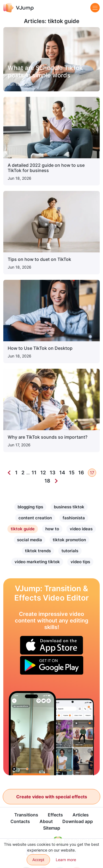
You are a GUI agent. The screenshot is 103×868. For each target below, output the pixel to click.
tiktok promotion (69, 540)
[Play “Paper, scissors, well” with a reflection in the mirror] (32, 733)
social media (30, 540)
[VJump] (19, 8)
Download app (78, 821)
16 (81, 473)
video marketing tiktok (37, 562)
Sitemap (52, 828)
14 (62, 473)
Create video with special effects (52, 797)
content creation (35, 518)
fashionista (74, 518)
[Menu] (95, 8)
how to (52, 529)
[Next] (56, 481)
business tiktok (69, 507)
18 (47, 481)
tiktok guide (23, 529)
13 (53, 473)
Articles (81, 815)
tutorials (70, 551)
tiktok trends (38, 551)
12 (43, 473)
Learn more (66, 860)
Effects (55, 815)
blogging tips (30, 507)
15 (72, 473)
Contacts (20, 821)
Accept (38, 860)
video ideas (81, 529)
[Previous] (9, 473)
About (46, 821)
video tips (80, 562)
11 (34, 473)
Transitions (26, 815)
